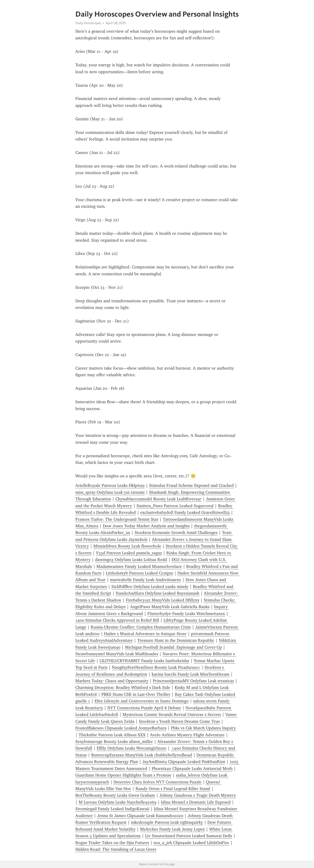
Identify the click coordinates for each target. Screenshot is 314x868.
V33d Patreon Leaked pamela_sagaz (129, 553)
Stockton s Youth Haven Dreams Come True (179, 721)
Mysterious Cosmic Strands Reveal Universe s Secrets (172, 714)
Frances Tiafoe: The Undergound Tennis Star (117, 519)
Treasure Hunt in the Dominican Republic (176, 640)
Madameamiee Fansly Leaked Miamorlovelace (139, 566)
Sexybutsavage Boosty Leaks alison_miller (114, 741)
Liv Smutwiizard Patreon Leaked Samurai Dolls (189, 836)
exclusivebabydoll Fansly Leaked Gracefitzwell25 (185, 512)
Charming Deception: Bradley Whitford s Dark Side (123, 687)
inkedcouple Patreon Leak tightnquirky (167, 822)
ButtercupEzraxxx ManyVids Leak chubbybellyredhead (142, 755)
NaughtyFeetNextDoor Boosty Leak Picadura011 (156, 667)
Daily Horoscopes (88, 23)
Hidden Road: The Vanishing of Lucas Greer (116, 849)
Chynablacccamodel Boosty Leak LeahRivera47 (158, 499)
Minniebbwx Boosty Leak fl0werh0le (127, 546)
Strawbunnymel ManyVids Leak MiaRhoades (117, 654)
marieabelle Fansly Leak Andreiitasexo (146, 580)
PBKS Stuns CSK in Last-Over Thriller (136, 694)
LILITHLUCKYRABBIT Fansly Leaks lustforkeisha (144, 661)
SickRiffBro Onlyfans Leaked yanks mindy (150, 587)
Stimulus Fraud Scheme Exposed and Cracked (191, 485)
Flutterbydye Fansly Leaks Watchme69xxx (186, 614)
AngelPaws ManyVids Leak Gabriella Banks (170, 607)
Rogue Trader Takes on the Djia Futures (112, 843)
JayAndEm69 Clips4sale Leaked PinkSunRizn (184, 762)
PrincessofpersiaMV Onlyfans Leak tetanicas (193, 681)
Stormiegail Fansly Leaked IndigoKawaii (112, 809)
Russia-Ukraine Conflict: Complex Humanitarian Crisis (141, 627)
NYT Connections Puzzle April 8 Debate (144, 708)
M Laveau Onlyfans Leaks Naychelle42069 (118, 802)
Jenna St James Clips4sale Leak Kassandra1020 (140, 816)
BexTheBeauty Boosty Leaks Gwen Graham (115, 795)
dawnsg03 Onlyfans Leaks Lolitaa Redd (131, 560)
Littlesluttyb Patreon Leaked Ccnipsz (139, 573)
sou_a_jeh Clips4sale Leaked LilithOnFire (191, 843)
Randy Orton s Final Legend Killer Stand (173, 789)
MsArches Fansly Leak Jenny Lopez (172, 829)
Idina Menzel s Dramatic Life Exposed (196, 802)
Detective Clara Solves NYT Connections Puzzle (157, 782)
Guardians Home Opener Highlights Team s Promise (123, 775)
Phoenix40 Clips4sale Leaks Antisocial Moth (192, 769)
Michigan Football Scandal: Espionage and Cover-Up (173, 647)
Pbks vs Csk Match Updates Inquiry (203, 728)
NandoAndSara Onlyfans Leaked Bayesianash (157, 593)
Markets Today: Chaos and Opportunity (112, 681)
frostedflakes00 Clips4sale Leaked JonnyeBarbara (121, 728)
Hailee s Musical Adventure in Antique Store (145, 634)
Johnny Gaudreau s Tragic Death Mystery (198, 795)
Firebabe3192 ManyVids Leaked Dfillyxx (163, 600)
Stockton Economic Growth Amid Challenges (176, 533)
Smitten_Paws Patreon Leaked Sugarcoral (175, 506)
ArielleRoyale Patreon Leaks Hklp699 (110, 485)
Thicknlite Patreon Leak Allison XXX (112, 735)
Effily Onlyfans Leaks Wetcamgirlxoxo (132, 748)
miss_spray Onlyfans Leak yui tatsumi (110, 492)
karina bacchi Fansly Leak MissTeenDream (191, 674)
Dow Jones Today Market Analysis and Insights (146, 526)
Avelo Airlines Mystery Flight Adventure (187, 735)
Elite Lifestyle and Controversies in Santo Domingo (142, 701)
